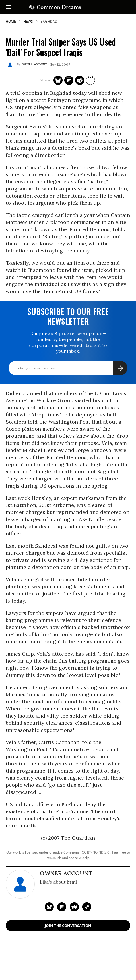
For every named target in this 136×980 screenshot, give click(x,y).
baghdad (49, 21)
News (28, 21)
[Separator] (90, 80)
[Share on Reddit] (80, 80)
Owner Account (34, 65)
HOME (11, 21)
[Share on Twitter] (58, 80)
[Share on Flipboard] (69, 80)
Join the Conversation (68, 926)
